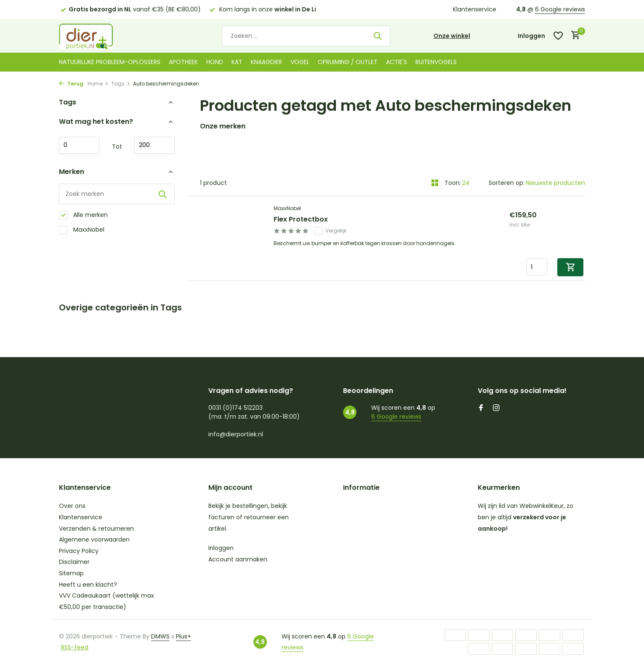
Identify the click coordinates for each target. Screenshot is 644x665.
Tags (121, 84)
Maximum (154, 145)
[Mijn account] (531, 36)
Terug (71, 84)
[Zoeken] (306, 36)
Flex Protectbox (301, 220)
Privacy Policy (79, 551)
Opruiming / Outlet (348, 62)
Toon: (453, 183)
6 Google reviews (560, 9)
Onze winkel (452, 36)
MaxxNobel (82, 230)
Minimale (79, 145)
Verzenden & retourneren (96, 529)
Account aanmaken (238, 559)
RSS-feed (75, 647)
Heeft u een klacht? (88, 585)
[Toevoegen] (570, 267)
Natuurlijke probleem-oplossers (110, 62)
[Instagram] (496, 409)
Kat (237, 62)
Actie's (397, 62)
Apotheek (183, 62)
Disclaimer (74, 562)
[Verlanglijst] (558, 36)
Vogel (300, 62)
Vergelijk (330, 231)
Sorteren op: (507, 183)
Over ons (72, 506)
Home (98, 84)
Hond (215, 62)
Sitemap (71, 573)
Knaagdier (266, 62)
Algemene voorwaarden (94, 539)
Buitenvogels (436, 62)
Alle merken (83, 215)
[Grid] (435, 183)
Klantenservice (475, 9)
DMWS (160, 636)
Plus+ (184, 636)
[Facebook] (481, 409)
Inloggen (221, 548)
